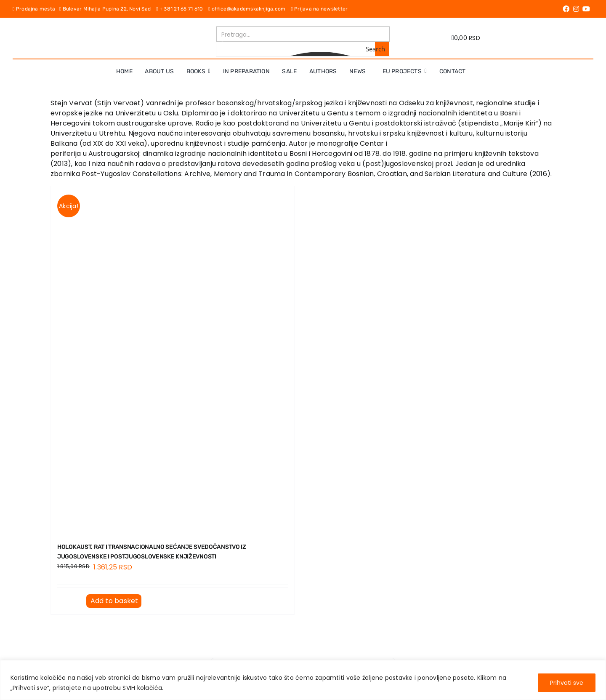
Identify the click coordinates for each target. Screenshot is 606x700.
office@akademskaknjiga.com (250, 9)
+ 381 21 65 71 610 (182, 9)
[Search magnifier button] (382, 49)
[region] (303, 680)
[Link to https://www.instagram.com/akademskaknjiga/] (576, 9)
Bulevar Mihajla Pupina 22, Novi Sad (108, 9)
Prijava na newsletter (319, 9)
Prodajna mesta (36, 9)
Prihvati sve (567, 683)
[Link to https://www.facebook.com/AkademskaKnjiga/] (566, 9)
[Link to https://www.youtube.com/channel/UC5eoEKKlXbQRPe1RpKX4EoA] (586, 9)
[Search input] (303, 34)
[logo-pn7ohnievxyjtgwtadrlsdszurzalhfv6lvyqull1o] (140, 29)
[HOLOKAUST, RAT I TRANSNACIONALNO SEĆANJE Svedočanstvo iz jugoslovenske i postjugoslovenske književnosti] (173, 359)
